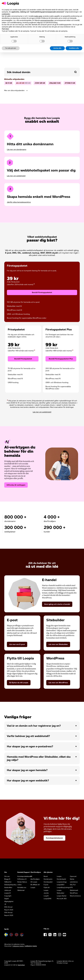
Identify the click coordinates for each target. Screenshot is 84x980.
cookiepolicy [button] (6, 14)
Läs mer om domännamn (17, 149)
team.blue (21, 963)
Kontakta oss (22, 886)
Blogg (6, 878)
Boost (46, 875)
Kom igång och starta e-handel (57, 603)
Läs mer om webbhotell (16, 176)
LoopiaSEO (61, 883)
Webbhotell (74, 889)
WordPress (74, 892)
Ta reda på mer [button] (11, 48)
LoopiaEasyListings (63, 886)
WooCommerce (75, 894)
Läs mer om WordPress (58, 681)
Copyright (8, 894)
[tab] (42, 90)
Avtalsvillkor (8, 886)
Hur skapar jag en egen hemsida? (27, 769)
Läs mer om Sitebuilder (58, 643)
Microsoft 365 (62, 897)
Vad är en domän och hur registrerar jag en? (34, 724)
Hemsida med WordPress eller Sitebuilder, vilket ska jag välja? (39, 757)
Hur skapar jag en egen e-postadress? (30, 745)
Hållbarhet (8, 880)
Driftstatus (21, 878)
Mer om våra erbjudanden (15, 90)
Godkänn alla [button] (74, 48)
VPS (71, 886)
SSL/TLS (73, 883)
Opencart (73, 875)
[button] (75, 72)
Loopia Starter (62, 894)
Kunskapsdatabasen (54, 836)
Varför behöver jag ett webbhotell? (28, 735)
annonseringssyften (47, 20)
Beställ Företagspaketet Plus (61, 358)
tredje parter (38, 16)
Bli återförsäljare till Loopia (35, 878)
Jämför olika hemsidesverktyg (19, 202)
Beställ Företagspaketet (42, 292)
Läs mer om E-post (17, 643)
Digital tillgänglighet (9, 898)
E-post (46, 883)
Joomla (46, 892)
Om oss (7, 875)
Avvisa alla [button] (57, 48)
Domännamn (48, 878)
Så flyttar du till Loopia (19, 681)
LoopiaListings (62, 880)
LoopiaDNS (47, 897)
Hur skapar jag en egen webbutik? (28, 779)
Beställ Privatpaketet (23, 358)
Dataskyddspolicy (10, 883)
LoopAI (46, 894)
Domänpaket (48, 880)
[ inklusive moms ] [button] (19, 945)
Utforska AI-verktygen (16, 483)
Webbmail (21, 889)
